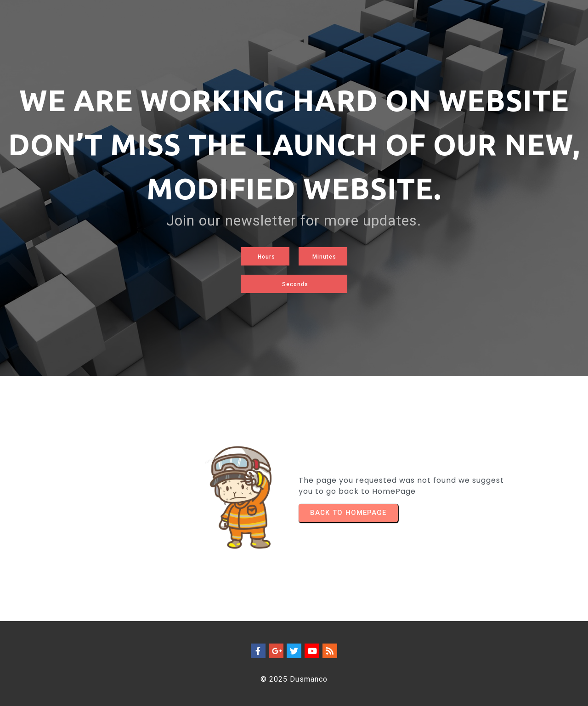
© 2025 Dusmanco (294, 679)
